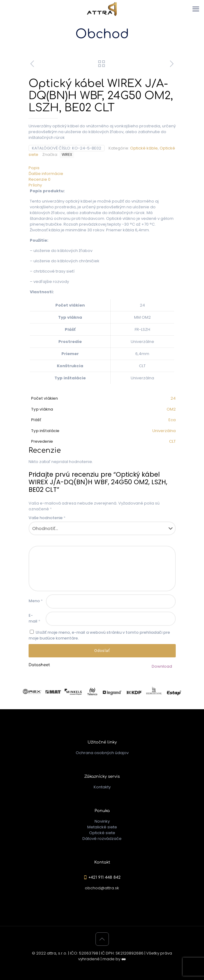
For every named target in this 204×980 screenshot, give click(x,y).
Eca (172, 420)
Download (162, 666)
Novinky (102, 821)
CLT (172, 441)
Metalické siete (102, 827)
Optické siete (102, 833)
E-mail (35, 618)
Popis (34, 168)
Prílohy (35, 185)
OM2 (171, 409)
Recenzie (40, 179)
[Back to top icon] (102, 939)
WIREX (67, 155)
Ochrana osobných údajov (102, 753)
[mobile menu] (196, 9)
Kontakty (102, 787)
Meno (36, 601)
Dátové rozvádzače (102, 839)
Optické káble (144, 148)
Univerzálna (164, 431)
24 (173, 398)
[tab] (102, 168)
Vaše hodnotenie (47, 518)
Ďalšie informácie (46, 174)
